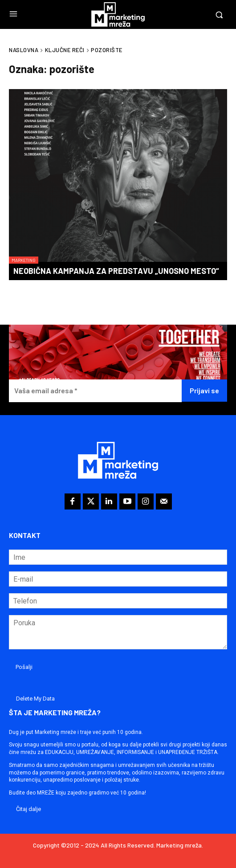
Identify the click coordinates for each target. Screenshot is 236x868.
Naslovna (24, 50)
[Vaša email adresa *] (95, 391)
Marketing (24, 260)
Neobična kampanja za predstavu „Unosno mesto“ (116, 271)
